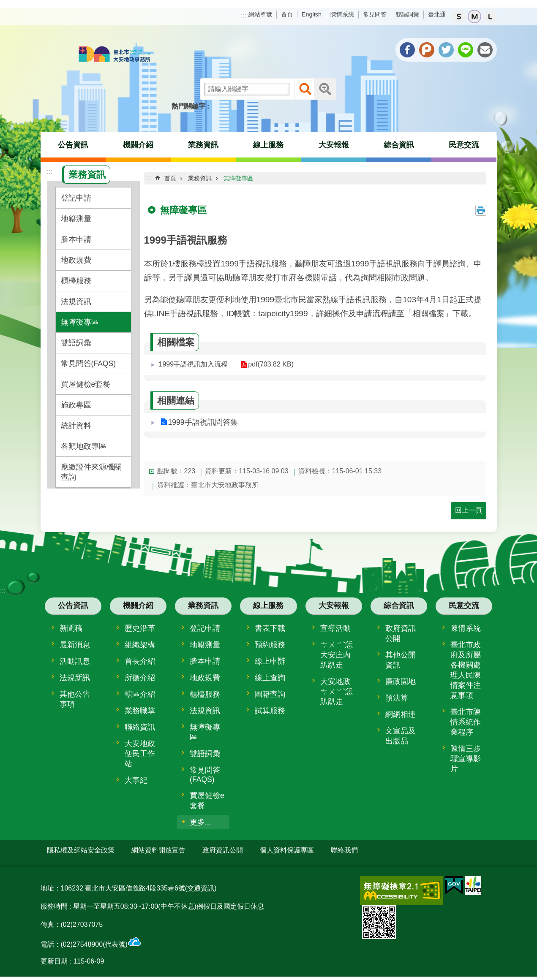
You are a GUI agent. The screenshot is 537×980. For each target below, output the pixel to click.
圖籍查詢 (270, 694)
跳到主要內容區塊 (4, 4)
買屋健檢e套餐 (86, 384)
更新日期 (54, 957)
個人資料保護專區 (287, 850)
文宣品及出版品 (401, 736)
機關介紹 (138, 145)
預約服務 (270, 645)
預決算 (397, 698)
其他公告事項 (75, 699)
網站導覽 (260, 14)
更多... (200, 822)
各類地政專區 (84, 446)
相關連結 (176, 400)
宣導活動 (335, 628)
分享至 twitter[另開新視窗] (446, 50)
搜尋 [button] (305, 89)
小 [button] (459, 16)
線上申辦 (270, 661)
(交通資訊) (201, 884)
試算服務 (270, 711)
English (312, 14)
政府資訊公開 (401, 633)
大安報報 (334, 145)
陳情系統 (342, 14)
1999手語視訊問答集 (203, 422)
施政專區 (76, 405)
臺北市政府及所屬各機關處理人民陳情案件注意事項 (466, 670)
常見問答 (375, 14)
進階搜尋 (325, 89)
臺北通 (437, 14)
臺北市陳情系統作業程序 (466, 722)
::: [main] (149, 178)
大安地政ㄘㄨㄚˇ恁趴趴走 (337, 692)
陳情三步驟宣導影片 (466, 759)
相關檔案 (176, 342)
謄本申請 (76, 239)
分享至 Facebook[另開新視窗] (407, 50)
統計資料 (76, 426)
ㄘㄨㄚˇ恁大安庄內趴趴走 (337, 655)
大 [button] (490, 16)
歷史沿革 (140, 628)
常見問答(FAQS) (89, 364)
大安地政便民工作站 (140, 754)
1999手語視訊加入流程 (194, 364)
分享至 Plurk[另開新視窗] (427, 50)
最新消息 (75, 645)
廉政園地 (401, 681)
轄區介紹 (140, 694)
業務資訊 (203, 145)
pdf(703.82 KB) (267, 365)
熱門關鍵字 (188, 106)
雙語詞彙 (407, 14)
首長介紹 (140, 661)
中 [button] (474, 16)
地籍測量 (76, 219)
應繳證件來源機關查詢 (91, 472)
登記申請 (76, 198)
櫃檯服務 (76, 281)
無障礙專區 (80, 322)
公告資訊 (73, 145)
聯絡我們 (344, 850)
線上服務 (268, 145)
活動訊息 (75, 661)
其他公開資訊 (401, 660)
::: (244, 16)
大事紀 (136, 780)
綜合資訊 (399, 145)
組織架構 (140, 645)
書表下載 (270, 628)
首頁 (287, 14)
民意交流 (464, 145)
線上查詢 (270, 678)
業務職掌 (140, 711)
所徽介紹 (140, 678)
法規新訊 (75, 678)
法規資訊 (76, 301)
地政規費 (76, 260)
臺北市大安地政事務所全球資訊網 (114, 55)
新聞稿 (71, 628)
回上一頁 (469, 510)
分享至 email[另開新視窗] (485, 50)
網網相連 (401, 714)
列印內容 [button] (481, 210)
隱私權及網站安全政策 (81, 850)
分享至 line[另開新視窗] (466, 50)
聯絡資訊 (140, 727)
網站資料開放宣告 (158, 850)
